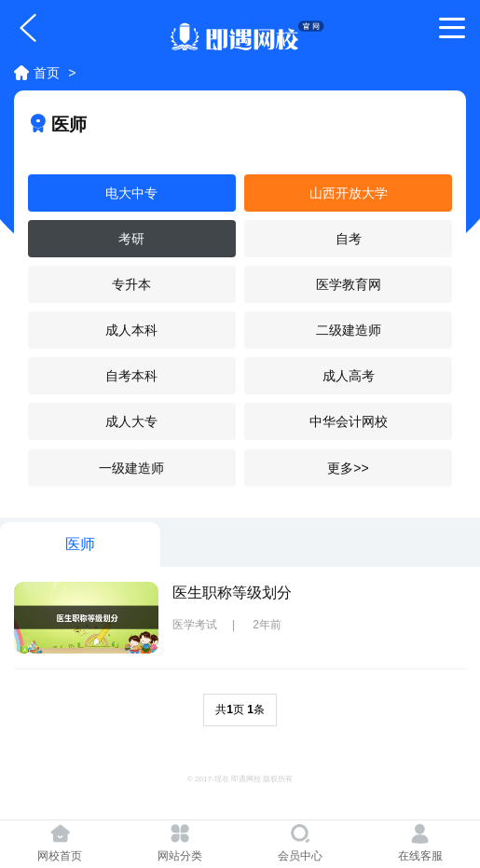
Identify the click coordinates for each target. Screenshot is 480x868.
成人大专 (131, 421)
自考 (349, 239)
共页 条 (240, 710)
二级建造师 (349, 330)
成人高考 (349, 376)
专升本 (131, 284)
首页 (47, 73)
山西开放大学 (349, 193)
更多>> (348, 468)
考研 (131, 239)
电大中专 (131, 193)
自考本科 (131, 376)
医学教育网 (349, 284)
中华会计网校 (349, 421)
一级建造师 (131, 468)
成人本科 (131, 330)
